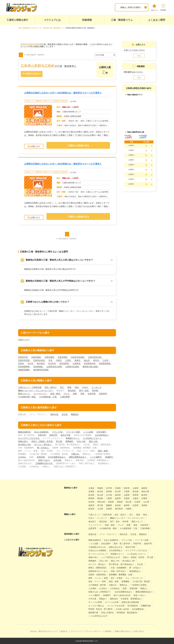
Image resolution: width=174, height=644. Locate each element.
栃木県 (100, 492)
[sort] (105, 55)
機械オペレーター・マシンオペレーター (76, 311)
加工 (62, 387)
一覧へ (139, 56)
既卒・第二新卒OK (122, 543)
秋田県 (127, 488)
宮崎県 (109, 509)
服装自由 (114, 599)
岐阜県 (144, 495)
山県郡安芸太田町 (54, 367)
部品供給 (72, 390)
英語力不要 (66, 435)
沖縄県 (129, 509)
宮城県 (118, 488)
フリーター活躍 (73, 432)
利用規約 (108, 631)
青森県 (100, 488)
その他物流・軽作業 (97, 585)
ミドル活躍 (88, 432)
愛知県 (100, 498)
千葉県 (127, 492)
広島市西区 (63, 357)
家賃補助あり (135, 571)
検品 (77, 387)
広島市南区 (50, 357)
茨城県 (91, 492)
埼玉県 (118, 492)
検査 (70, 387)
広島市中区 (23, 357)
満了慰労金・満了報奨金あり (121, 564)
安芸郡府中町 (90, 363)
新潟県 (91, 495)
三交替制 (92, 588)
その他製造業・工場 (48, 397)
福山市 (87, 360)
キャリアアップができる (29, 438)
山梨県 (127, 495)
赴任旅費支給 (138, 609)
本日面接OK (133, 606)
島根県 (120, 502)
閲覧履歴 (163, 8)
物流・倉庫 (103, 451)
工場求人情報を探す (17, 20)
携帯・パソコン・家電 (98, 578)
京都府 (127, 498)
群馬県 (109, 492)
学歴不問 (42, 435)
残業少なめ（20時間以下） (100, 592)
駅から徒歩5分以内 (122, 595)
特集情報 (87, 20)
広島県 (137, 502)
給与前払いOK (25, 444)
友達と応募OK (107, 612)
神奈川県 (145, 492)
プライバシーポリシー (93, 631)
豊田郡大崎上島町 (91, 367)
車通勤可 (109, 457)
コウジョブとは (52, 20)
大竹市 (31, 363)
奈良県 (91, 502)
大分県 (100, 509)
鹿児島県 (119, 509)
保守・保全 (84, 390)
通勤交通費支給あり (78, 457)
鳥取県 (111, 502)
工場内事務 (65, 397)
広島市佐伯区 (39, 360)
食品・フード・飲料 (97, 581)
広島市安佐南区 (78, 357)
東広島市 (41, 363)
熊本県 (91, 509)
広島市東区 (36, 357)
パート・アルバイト (108, 534)
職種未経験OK (25, 432)
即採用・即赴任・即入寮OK (100, 609)
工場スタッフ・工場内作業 (33, 101)
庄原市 (21, 363)
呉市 (51, 360)
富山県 (100, 495)
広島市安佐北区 (95, 357)
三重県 (109, 498)
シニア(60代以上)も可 (111, 557)
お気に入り (154, 8)
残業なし (144, 588)
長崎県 (144, 505)
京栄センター (24, 340)
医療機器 (125, 581)
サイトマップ (76, 631)
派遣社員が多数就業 (130, 602)
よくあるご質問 (157, 20)
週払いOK (94, 441)
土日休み (22, 457)
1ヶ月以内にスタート (92, 438)
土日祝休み (115, 588)
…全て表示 (73, 101)
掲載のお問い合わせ (123, 631)
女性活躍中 (101, 432)
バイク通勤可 (96, 457)
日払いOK (81, 441)
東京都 (135, 492)
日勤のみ (75, 454)
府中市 (96, 360)
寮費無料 (70, 441)
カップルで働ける (96, 606)
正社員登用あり (102, 435)
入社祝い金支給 (122, 609)
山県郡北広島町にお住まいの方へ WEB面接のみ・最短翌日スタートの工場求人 (63, 93)
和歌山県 (101, 502)
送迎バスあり (44, 460)
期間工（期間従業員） (98, 568)
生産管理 (92, 394)
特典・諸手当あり (119, 571)
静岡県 (91, 498)
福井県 (118, 495)
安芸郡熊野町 (24, 367)
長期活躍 (41, 457)
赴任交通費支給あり (57, 457)
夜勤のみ (123, 585)
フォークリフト (40, 394)
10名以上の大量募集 (97, 550)
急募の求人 (23, 441)
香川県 (100, 505)
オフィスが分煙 (112, 602)
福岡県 (127, 505)
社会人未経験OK (42, 432)
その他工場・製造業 (141, 581)
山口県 (146, 502)
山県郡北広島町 (72, 367)
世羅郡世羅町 (24, 370)
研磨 (75, 394)
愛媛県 (109, 505)
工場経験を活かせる (44, 463)
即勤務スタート (73, 438)
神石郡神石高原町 (41, 370)
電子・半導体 (117, 578)
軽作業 (57, 101)
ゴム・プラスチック (134, 578)
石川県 (109, 495)
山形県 (135, 488)
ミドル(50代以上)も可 (98, 616)
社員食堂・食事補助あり (131, 599)
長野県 (135, 495)
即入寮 (59, 441)
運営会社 (64, 631)
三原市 (68, 360)
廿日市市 (52, 363)
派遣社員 (92, 534)
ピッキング (97, 387)
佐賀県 (135, 505)
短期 (125, 588)
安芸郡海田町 (105, 363)
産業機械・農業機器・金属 (120, 575)
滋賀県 (118, 498)
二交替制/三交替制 (138, 585)
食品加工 (92, 521)
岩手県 (109, 488)
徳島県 (91, 505)
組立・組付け (51, 387)
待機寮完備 (146, 606)
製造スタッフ (48, 101)
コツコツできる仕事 (116, 606)
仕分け (85, 387)
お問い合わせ (139, 631)
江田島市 (77, 363)
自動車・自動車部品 (97, 575)
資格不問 (53, 435)
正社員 (65, 414)
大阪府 (135, 498)
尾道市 (78, 360)
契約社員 (64, 101)
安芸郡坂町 (38, 367)
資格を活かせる (116, 547)
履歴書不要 (93, 612)
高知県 (118, 505)
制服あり (103, 599)
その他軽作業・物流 (27, 397)
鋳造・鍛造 (55, 394)
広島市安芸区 (24, 360)
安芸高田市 (64, 363)
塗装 (83, 394)
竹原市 (59, 360)
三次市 (106, 360)
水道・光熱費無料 (119, 568)
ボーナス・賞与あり (43, 444)
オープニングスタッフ (98, 554)
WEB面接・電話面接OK (127, 612)
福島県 (144, 488)
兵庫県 (144, 498)
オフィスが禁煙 (95, 602)
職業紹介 (75, 414)
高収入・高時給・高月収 (42, 441)
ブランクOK (58, 432)
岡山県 (129, 502)
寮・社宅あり (43, 448)
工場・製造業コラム (122, 20)
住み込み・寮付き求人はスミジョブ (44, 631)
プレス (67, 394)
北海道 (91, 488)
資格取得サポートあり (98, 571)
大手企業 (58, 460)
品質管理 (103, 394)
